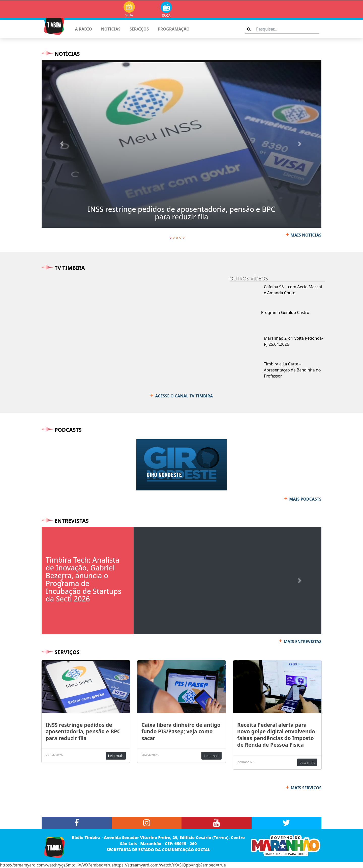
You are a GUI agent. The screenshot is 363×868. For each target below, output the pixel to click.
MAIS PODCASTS (305, 499)
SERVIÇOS (139, 29)
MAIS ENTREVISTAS (303, 642)
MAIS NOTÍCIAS (306, 235)
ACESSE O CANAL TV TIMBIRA (184, 396)
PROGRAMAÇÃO (174, 29)
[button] (63, 144)
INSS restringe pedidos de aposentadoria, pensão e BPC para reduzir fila (181, 213)
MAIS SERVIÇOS (306, 788)
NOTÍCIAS (111, 29)
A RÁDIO (83, 29)
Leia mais (116, 756)
